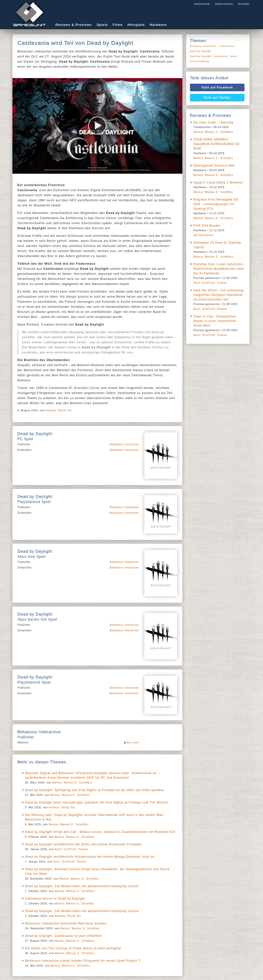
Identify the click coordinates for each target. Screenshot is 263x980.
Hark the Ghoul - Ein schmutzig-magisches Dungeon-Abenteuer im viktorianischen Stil (219, 295)
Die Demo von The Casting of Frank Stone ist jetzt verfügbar (73, 948)
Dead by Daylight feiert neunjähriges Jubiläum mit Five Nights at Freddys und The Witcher (97, 803)
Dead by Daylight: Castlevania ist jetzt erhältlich (64, 936)
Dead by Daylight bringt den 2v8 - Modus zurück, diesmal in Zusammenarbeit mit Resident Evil (100, 832)
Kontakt (244, 4)
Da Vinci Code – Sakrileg (213, 122)
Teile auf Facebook (217, 87)
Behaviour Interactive (124, 444)
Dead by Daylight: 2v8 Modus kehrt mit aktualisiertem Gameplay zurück (82, 886)
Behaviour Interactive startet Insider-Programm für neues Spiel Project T (83, 961)
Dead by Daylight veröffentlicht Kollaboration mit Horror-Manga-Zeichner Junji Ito (90, 857)
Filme (118, 25)
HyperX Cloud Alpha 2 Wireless (218, 183)
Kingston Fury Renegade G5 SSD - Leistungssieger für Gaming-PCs (216, 204)
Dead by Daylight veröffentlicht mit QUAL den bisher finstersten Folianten (84, 844)
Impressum (202, 4)
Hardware (158, 25)
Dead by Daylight (201, 51)
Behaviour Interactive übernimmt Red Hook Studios (66, 923)
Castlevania (226, 46)
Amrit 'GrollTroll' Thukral (72, 849)
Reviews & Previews (74, 25)
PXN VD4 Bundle (207, 226)
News (234, 56)
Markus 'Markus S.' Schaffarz (72, 783)
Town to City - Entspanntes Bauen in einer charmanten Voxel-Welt (215, 321)
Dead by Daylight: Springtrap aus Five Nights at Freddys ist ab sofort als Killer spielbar (95, 790)
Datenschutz (224, 4)
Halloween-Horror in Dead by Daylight (55, 899)
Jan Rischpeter (204, 235)
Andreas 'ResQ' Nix (59, 410)
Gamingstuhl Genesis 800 (214, 166)
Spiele (102, 25)
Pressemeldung (200, 61)
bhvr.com (133, 743)
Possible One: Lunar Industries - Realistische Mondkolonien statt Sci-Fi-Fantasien (219, 269)
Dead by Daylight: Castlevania (209, 56)
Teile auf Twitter (217, 98)
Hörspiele (136, 25)
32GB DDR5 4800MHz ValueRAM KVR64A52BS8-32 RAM (217, 144)
